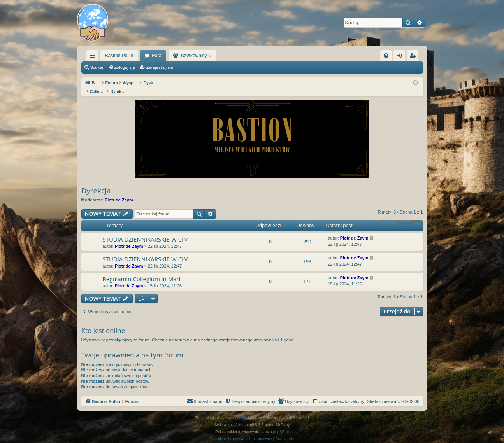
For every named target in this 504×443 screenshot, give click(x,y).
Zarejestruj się (160, 67)
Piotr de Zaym (119, 192)
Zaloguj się (125, 67)
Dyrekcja (96, 182)
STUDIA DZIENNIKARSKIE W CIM (146, 231)
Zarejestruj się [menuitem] (414, 57)
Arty (239, 417)
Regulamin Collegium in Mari (142, 271)
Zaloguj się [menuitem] (401, 57)
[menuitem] (386, 56)
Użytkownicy (194, 56)
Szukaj (97, 67)
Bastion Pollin (119, 56)
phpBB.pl (281, 424)
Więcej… (94, 57)
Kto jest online (103, 322)
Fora (157, 56)
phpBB (241, 410)
